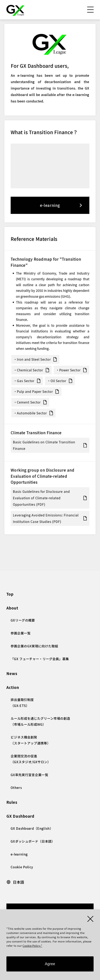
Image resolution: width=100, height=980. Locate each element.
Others (16, 787)
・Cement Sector (27, 402)
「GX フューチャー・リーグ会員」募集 (40, 659)
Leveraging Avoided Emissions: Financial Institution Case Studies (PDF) (46, 518)
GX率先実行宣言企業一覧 (29, 775)
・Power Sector (68, 370)
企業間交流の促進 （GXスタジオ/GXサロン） (31, 759)
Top (10, 594)
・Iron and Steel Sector (32, 359)
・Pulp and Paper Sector (33, 391)
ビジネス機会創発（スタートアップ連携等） (31, 740)
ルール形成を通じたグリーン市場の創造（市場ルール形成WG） (40, 721)
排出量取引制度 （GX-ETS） (22, 702)
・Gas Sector (24, 381)
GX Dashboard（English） (32, 828)
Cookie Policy (22, 867)
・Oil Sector (57, 381)
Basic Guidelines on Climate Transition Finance (44, 445)
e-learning (50, 205)
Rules (12, 802)
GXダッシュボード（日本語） (33, 841)
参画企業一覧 (21, 633)
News (12, 673)
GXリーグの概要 (23, 620)
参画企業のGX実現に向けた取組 (34, 646)
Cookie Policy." (32, 946)
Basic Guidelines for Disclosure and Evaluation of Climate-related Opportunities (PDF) (41, 498)
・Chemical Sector (28, 370)
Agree (50, 964)
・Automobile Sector (30, 413)
